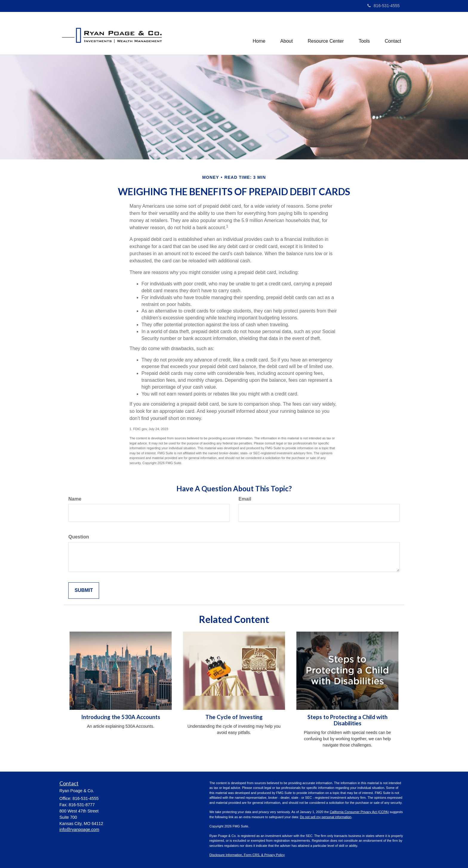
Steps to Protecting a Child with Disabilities (347, 720)
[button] (287, 33)
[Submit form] (84, 591)
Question (79, 537)
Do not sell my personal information (326, 817)
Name (75, 499)
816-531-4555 (384, 6)
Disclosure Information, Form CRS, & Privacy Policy (247, 855)
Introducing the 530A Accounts (121, 717)
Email (245, 499)
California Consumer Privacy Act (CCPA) (359, 812)
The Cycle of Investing (234, 717)
